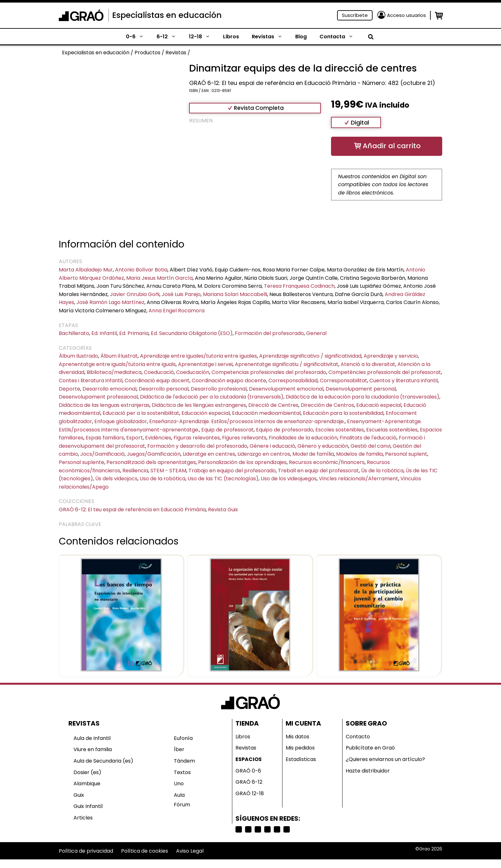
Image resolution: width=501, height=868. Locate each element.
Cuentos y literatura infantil (404, 381)
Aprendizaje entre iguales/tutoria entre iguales (198, 356)
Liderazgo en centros (264, 454)
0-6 (138, 37)
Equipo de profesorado (285, 430)
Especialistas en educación (167, 15)
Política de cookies (145, 851)
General (316, 333)
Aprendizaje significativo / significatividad (310, 356)
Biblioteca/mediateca (114, 372)
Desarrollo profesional (219, 389)
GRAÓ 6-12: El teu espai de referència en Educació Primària (132, 510)
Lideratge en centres (209, 454)
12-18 (203, 37)
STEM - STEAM (168, 471)
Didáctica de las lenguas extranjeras (104, 405)
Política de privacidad (86, 851)
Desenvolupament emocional (286, 389)
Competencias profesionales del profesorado (269, 372)
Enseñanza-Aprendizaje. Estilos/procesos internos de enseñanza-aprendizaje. (247, 421)
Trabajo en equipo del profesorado (232, 471)
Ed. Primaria (134, 333)
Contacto (358, 737)
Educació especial (379, 405)
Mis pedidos (300, 748)
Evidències (158, 438)
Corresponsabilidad (293, 381)
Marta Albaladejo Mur (86, 270)
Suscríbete (355, 15)
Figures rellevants (244, 438)
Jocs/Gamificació (102, 454)
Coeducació (159, 372)
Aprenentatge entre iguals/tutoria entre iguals (117, 364)
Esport (135, 438)
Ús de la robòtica (382, 471)
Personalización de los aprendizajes (242, 462)
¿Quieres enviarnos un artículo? (385, 759)
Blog (301, 37)
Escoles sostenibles (340, 430)
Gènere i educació (272, 446)
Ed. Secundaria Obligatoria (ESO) (192, 333)
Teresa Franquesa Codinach (299, 286)
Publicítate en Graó (370, 748)
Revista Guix (223, 510)
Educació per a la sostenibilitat (141, 413)
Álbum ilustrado (78, 356)
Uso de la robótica (162, 479)
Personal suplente (81, 462)
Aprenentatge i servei (205, 364)
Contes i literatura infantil (91, 381)
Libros (231, 37)
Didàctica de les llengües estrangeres (199, 405)
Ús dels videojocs (116, 479)
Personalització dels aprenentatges (151, 462)
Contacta (340, 37)
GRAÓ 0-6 (248, 771)
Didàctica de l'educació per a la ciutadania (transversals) (212, 397)
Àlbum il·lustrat (119, 356)
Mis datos (297, 737)
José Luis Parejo (181, 294)
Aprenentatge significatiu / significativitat (287, 364)
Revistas (270, 37)
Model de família (313, 454)
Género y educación (323, 446)
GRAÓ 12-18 (250, 793)
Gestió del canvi (370, 446)
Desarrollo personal (164, 389)
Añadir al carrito (392, 146)
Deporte (69, 389)
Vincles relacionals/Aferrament (358, 479)
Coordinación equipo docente (229, 381)
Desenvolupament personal (361, 389)
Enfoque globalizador (121, 421)
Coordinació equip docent (157, 381)
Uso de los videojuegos (289, 479)
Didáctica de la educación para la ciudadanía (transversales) (362, 397)
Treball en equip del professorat (318, 471)
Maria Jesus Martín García (159, 278)
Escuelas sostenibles (392, 430)
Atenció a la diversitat (368, 364)
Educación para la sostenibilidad (343, 413)
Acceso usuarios (406, 15)
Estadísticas (301, 759)
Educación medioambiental (266, 413)
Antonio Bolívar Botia (141, 270)
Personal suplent (406, 454)
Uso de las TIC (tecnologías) (223, 479)
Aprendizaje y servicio (391, 356)
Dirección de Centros (327, 405)
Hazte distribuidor (368, 771)
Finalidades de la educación (303, 438)
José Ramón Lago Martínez (110, 302)
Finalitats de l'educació (368, 438)
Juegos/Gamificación (154, 454)
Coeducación (193, 372)
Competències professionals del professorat (385, 372)
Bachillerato (74, 333)
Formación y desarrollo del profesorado (197, 446)
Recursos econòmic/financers (327, 462)
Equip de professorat (227, 430)
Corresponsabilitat (343, 381)
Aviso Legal (190, 851)
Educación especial (206, 413)
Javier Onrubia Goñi (135, 294)
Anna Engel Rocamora (177, 311)
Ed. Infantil (104, 333)
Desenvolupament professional (98, 397)
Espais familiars (105, 438)
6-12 (170, 37)
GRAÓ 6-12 (249, 782)
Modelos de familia (359, 454)
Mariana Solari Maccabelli (235, 294)
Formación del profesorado (269, 333)
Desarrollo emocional (109, 389)
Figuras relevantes (197, 438)
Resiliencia (135, 471)
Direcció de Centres (273, 405)
